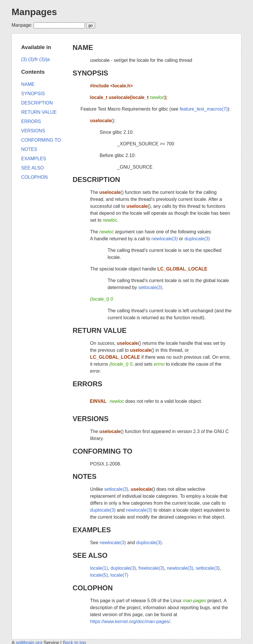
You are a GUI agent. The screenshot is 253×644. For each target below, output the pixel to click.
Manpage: (22, 25)
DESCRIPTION (96, 180)
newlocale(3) (165, 239)
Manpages (34, 12)
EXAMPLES (92, 530)
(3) (24, 59)
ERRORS (87, 384)
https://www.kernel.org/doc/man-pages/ (130, 622)
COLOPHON (93, 588)
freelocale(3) (151, 568)
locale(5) (99, 575)
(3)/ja (44, 59)
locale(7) (119, 575)
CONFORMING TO (102, 451)
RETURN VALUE (99, 330)
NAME (83, 47)
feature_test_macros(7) (204, 109)
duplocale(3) (197, 239)
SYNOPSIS (90, 73)
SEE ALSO (90, 555)
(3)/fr (33, 59)
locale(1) (99, 568)
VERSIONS (90, 419)
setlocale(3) (150, 287)
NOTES (84, 476)
